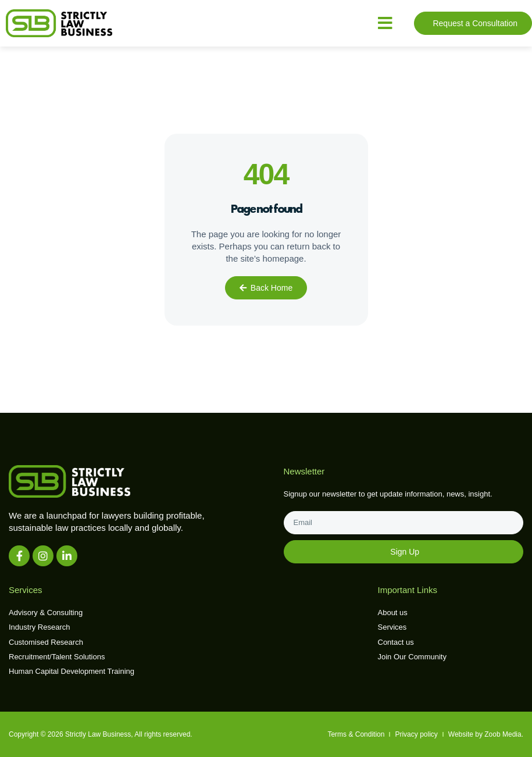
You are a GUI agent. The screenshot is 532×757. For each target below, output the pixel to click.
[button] (385, 23)
